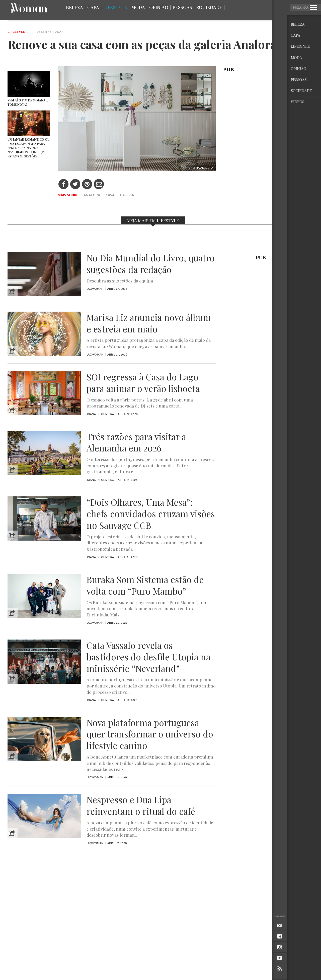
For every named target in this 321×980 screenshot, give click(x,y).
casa (110, 195)
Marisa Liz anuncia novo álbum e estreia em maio (149, 323)
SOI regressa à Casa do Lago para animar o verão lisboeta (143, 383)
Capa (93, 7)
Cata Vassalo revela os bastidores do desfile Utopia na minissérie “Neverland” (148, 657)
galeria (127, 195)
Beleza (74, 7)
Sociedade (209, 7)
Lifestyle (115, 7)
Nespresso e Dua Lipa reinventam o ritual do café (141, 805)
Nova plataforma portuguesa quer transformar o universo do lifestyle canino (150, 734)
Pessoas (182, 7)
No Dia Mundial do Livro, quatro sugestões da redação (151, 264)
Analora (92, 195)
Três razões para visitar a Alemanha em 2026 (136, 442)
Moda (138, 7)
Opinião (159, 7)
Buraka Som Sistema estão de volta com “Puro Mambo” (145, 585)
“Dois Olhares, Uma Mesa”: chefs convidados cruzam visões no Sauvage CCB (151, 514)
